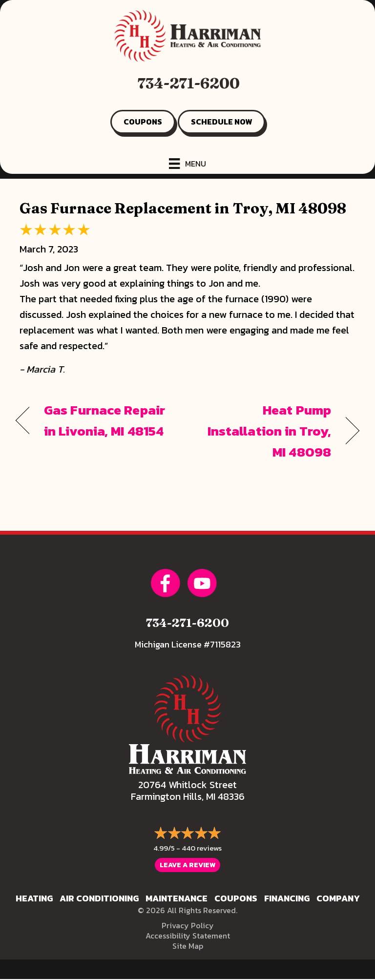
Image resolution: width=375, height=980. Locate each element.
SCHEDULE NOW (221, 122)
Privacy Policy (188, 925)
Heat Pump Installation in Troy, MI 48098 (264, 431)
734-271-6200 (189, 83)
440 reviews (202, 848)
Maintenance (177, 898)
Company (338, 898)
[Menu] (187, 164)
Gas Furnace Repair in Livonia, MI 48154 (104, 420)
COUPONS (143, 122)
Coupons (236, 898)
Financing (287, 898)
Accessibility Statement (188, 936)
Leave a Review (187, 865)
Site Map (188, 946)
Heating (34, 898)
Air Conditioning (99, 898)
